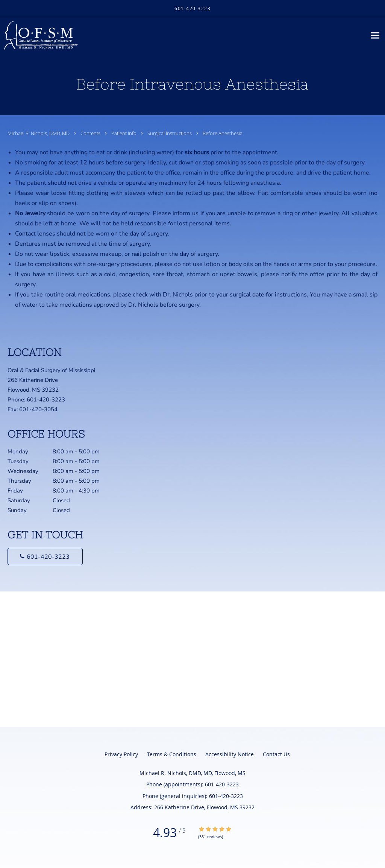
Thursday (62, 481)
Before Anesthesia (223, 133)
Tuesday (62, 461)
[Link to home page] (39, 35)
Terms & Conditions (172, 754)
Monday (62, 451)
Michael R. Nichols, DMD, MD (39, 133)
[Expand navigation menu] (375, 36)
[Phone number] (45, 556)
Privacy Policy (121, 754)
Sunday (62, 510)
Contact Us (276, 754)
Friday (62, 491)
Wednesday (62, 471)
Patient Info (124, 133)
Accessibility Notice (230, 754)
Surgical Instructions (170, 133)
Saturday (62, 500)
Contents (91, 133)
